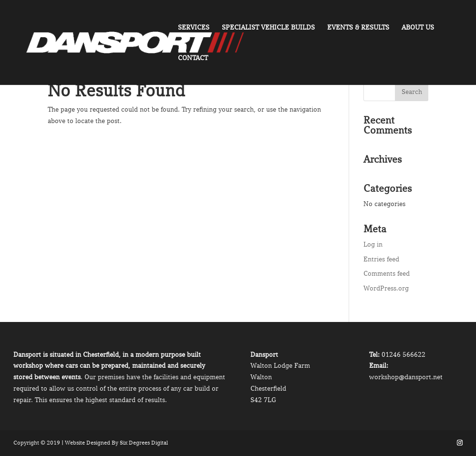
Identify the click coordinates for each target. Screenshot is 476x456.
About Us (418, 27)
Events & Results (358, 27)
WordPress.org (386, 288)
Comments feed (387, 273)
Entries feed (381, 259)
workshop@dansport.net (406, 377)
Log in (373, 244)
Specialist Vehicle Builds (268, 27)
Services (194, 27)
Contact (193, 58)
